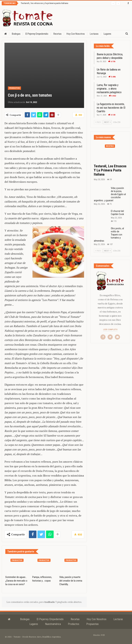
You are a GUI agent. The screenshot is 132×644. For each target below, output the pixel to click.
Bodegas (16, 34)
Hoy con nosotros (76, 34)
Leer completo (110, 330)
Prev (98, 122)
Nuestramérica (53, 624)
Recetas (57, 34)
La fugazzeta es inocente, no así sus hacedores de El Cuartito (111, 108)
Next (107, 122)
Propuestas (92, 624)
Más (106, 34)
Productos (14, 88)
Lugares (34, 624)
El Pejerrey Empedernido (37, 34)
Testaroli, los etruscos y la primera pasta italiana (44, 3)
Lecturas (94, 34)
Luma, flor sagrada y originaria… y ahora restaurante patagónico (109, 89)
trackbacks (50, 602)
